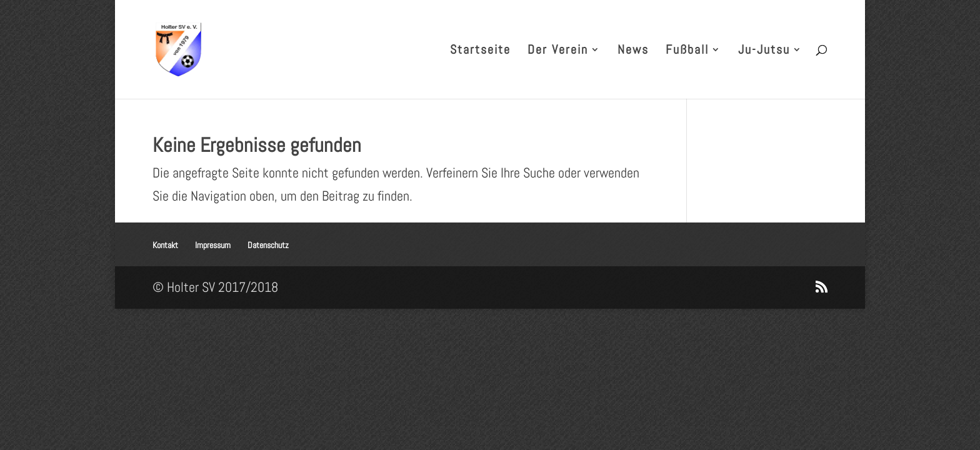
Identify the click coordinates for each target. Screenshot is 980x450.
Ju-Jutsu (764, 51)
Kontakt (165, 245)
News (633, 51)
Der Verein (558, 51)
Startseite (480, 51)
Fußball (687, 51)
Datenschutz (268, 245)
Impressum (213, 245)
